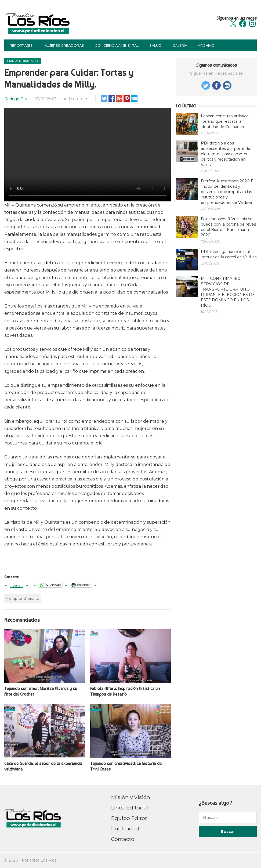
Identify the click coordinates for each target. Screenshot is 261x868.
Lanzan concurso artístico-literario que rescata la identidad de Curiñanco (225, 121)
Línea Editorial (130, 808)
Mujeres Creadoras (64, 45)
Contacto (123, 839)
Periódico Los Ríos (39, 860)
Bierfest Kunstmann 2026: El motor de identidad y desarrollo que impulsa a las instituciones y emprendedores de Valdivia (228, 192)
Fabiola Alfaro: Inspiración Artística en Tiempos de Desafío (125, 691)
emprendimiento (24, 598)
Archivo (206, 45)
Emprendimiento (23, 61)
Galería (180, 45)
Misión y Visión (131, 797)
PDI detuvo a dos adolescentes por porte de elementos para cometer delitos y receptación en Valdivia (226, 154)
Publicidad (125, 829)
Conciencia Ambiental (117, 45)
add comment (76, 99)
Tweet (17, 585)
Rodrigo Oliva (17, 99)
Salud (155, 45)
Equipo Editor (129, 818)
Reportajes (21, 45)
